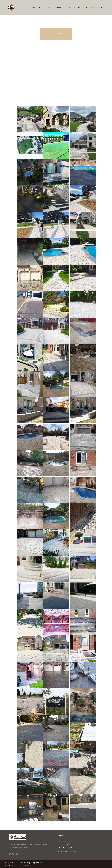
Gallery (93, 8)
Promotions (61, 8)
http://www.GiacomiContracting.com (68, 851)
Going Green (83, 8)
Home (34, 8)
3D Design (72, 8)
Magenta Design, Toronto (22, 865)
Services (50, 8)
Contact (102, 8)
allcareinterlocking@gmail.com (67, 844)
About (41, 8)
